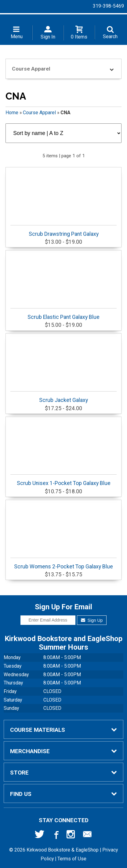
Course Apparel (39, 113)
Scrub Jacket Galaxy (63, 397)
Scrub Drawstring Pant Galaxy (63, 231)
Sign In (48, 37)
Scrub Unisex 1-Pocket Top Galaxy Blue (63, 480)
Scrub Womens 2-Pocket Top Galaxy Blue (63, 564)
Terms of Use (72, 859)
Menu (17, 36)
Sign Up (92, 620)
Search (110, 36)
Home (12, 113)
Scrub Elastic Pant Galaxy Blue (63, 314)
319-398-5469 (108, 6)
